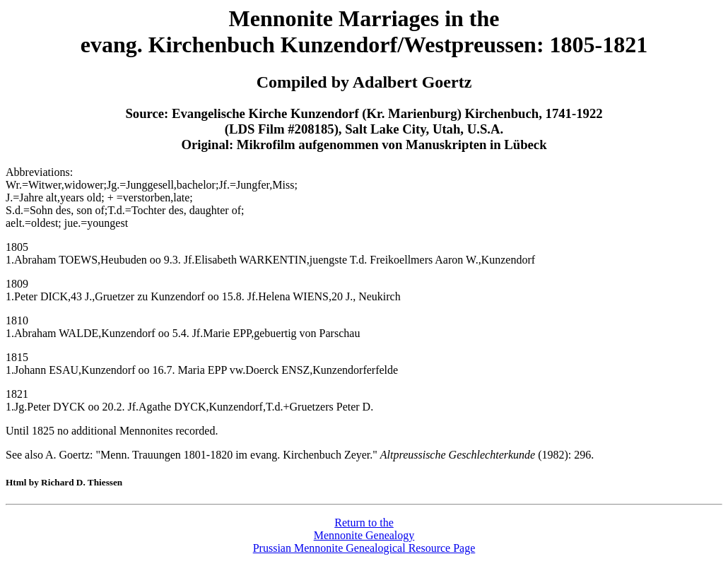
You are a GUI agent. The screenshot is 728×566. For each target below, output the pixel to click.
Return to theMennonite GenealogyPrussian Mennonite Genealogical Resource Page (364, 535)
